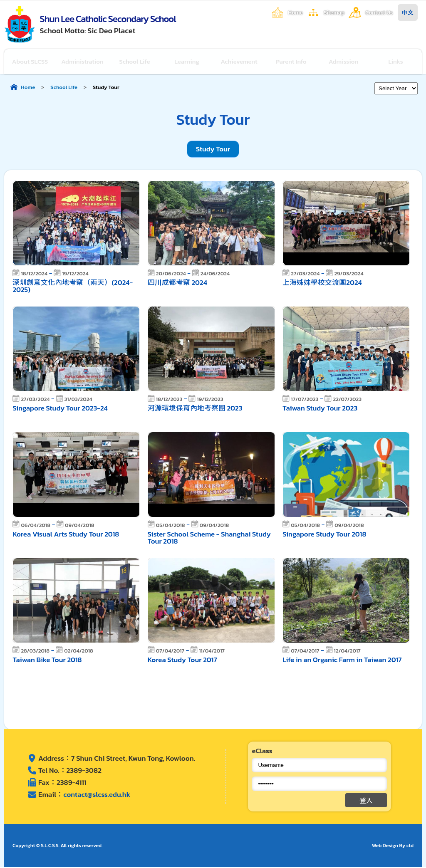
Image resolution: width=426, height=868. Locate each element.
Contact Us (379, 12)
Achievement (239, 62)
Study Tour (213, 150)
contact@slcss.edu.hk (97, 795)
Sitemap (334, 12)
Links (396, 62)
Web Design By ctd (393, 846)
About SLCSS (30, 62)
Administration (83, 62)
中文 (408, 12)
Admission (344, 62)
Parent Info (292, 62)
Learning (187, 62)
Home (295, 12)
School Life (135, 62)
